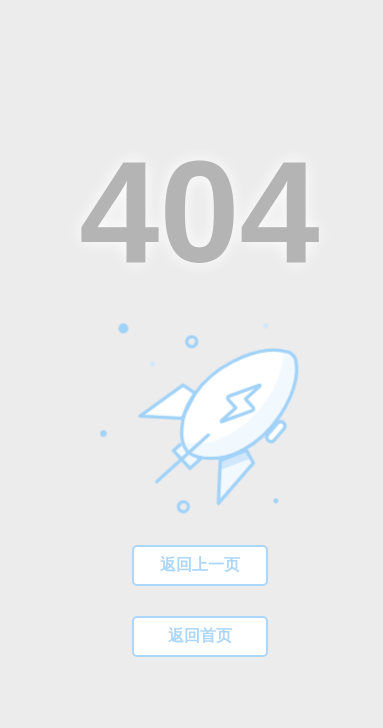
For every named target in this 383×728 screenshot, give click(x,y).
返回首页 (200, 635)
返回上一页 (200, 564)
